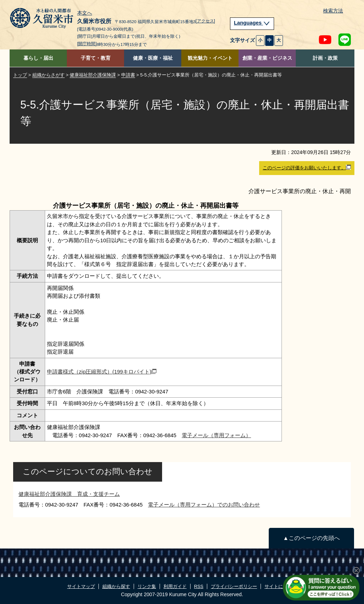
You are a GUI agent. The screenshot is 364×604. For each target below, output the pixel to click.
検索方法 (333, 11)
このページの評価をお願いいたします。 (307, 168)
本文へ (85, 13)
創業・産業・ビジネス (267, 58)
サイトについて (281, 586)
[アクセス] (205, 21)
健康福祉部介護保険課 (93, 75)
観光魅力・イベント (210, 58)
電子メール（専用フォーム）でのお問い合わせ (204, 505)
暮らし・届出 (38, 58)
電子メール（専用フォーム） (216, 435)
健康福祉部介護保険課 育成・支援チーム (69, 494)
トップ (20, 75)
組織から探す (116, 586)
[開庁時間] (87, 44)
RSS (199, 586)
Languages (252, 23)
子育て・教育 (96, 58)
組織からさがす (49, 75)
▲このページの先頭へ (311, 538)
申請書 (128, 75)
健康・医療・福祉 (153, 58)
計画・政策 (325, 58)
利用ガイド (175, 586)
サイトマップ (81, 586)
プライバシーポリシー (234, 586)
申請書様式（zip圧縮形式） (102, 372)
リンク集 (147, 586)
